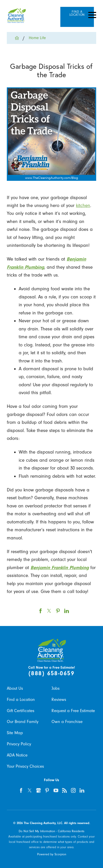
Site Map (15, 733)
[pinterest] (47, 790)
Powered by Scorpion (52, 854)
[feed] (65, 790)
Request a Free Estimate (73, 711)
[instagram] (73, 790)
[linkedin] (82, 790)
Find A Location (77, 13)
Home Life (37, 38)
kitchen (83, 205)
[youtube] (56, 790)
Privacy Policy (19, 744)
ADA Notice (17, 755)
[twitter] (30, 790)
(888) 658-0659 (51, 673)
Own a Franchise (67, 722)
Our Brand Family (23, 722)
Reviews (59, 700)
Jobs (56, 688)
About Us (15, 688)
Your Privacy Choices (25, 766)
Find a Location (21, 700)
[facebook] (21, 790)
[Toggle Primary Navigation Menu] (92, 15)
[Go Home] (19, 38)
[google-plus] (38, 790)
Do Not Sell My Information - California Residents (51, 831)
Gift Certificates (21, 711)
